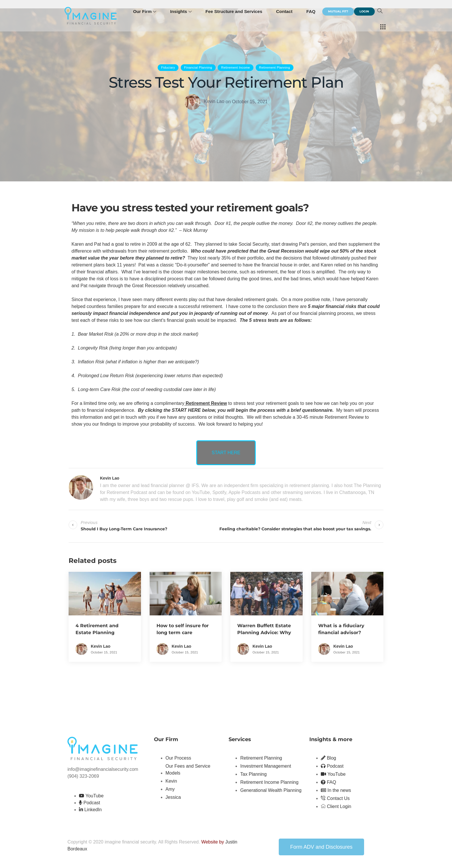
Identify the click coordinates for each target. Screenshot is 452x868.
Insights (187, 11)
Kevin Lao (214, 101)
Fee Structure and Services (239, 11)
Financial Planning (198, 67)
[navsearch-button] (371, 27)
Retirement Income (236, 67)
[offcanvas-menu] (383, 27)
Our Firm (151, 11)
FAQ (315, 11)
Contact (289, 11)
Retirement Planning (275, 67)
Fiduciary (168, 67)
